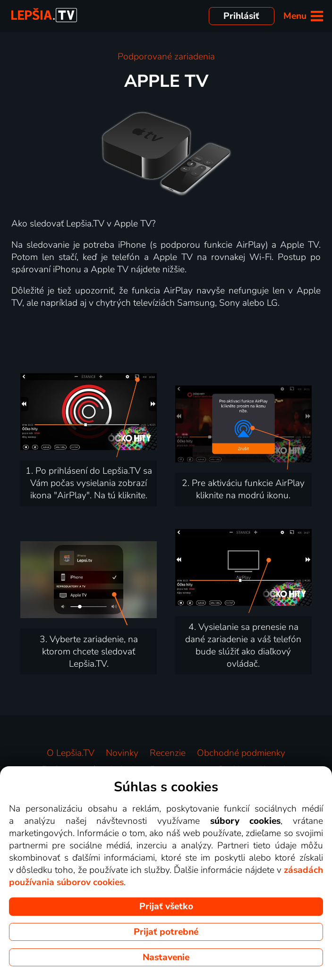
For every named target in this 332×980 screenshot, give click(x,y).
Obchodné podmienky (241, 753)
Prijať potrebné (166, 932)
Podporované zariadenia (166, 57)
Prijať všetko (166, 906)
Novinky (122, 753)
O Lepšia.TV (71, 753)
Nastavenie (166, 957)
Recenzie (168, 753)
